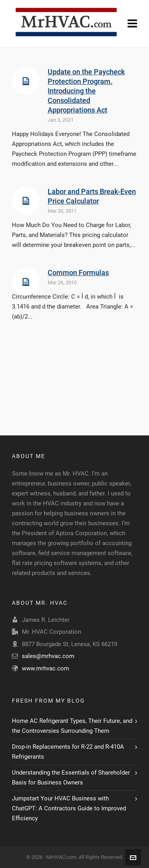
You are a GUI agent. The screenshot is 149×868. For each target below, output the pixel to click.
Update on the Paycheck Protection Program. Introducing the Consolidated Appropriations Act (86, 91)
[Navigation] (132, 24)
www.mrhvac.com (45, 668)
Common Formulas (78, 273)
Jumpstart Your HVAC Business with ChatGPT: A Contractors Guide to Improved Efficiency (69, 808)
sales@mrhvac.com (48, 656)
